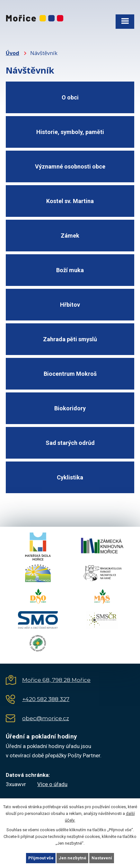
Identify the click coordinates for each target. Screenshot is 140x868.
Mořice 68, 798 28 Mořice (56, 680)
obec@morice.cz (46, 718)
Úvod (13, 53)
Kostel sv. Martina (70, 201)
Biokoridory (70, 408)
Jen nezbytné (73, 858)
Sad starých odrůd (70, 443)
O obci (70, 97)
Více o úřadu (52, 784)
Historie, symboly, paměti (70, 132)
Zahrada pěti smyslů (70, 339)
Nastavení (102, 858)
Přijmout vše (41, 858)
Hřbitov (70, 305)
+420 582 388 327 (46, 699)
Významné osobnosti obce (70, 166)
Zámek (70, 236)
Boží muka (70, 270)
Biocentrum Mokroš (70, 374)
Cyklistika (70, 477)
